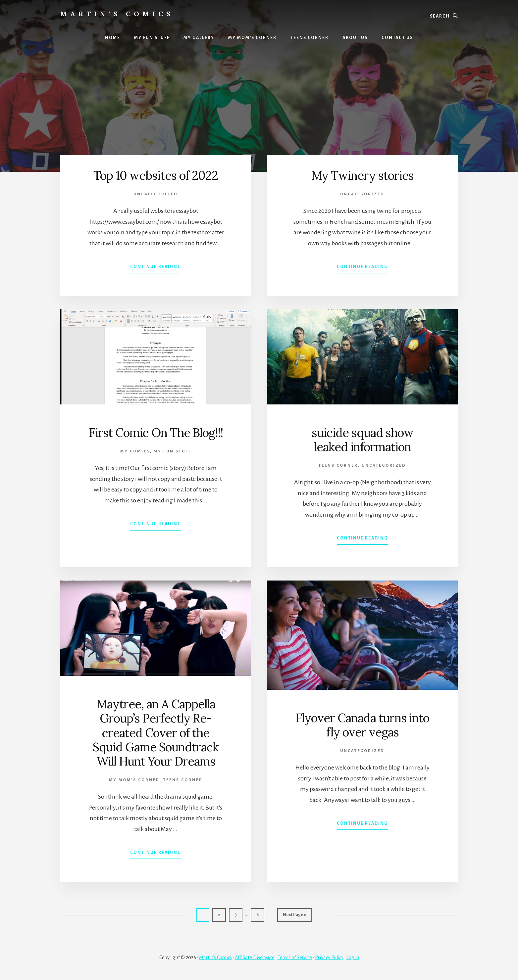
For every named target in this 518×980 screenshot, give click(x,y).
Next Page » (294, 916)
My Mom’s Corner (134, 780)
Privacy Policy (329, 957)
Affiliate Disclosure (255, 957)
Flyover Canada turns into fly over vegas (362, 725)
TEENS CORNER (338, 466)
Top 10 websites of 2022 (156, 175)
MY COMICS (135, 451)
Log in (353, 957)
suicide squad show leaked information (363, 440)
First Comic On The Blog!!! (156, 433)
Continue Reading (156, 268)
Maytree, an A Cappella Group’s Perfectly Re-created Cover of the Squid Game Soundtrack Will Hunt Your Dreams (156, 733)
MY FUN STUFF (173, 451)
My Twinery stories (363, 175)
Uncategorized (156, 194)
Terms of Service (295, 957)
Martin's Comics (117, 14)
